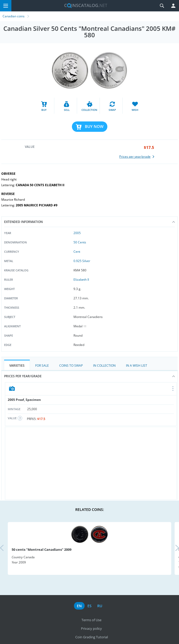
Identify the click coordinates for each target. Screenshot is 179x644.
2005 (77, 233)
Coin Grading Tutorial (92, 637)
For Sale (42, 366)
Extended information (90, 222)
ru (100, 606)
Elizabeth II (81, 280)
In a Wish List (137, 366)
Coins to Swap (71, 366)
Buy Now (94, 126)
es (90, 606)
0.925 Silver (82, 261)
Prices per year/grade (90, 376)
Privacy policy (91, 628)
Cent (77, 252)
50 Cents (80, 242)
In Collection (104, 366)
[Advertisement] (91, 463)
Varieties (17, 366)
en (79, 606)
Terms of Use (91, 620)
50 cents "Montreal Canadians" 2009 (42, 549)
